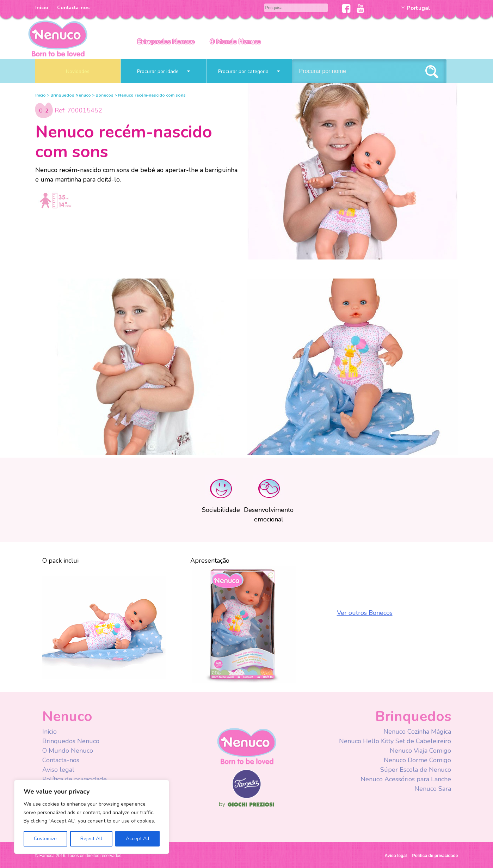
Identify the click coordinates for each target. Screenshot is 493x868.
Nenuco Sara (433, 789)
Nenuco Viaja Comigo (420, 751)
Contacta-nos (73, 8)
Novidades (78, 71)
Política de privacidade (75, 779)
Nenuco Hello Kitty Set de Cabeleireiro (395, 741)
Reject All (91, 839)
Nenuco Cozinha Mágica (417, 732)
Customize (45, 839)
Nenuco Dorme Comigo (417, 760)
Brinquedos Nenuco (166, 42)
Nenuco (247, 746)
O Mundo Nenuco (235, 42)
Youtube (360, 8)
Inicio (41, 95)
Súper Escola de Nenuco (416, 770)
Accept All (138, 839)
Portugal (419, 8)
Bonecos (104, 95)
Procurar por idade (164, 71)
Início (42, 8)
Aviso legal (58, 770)
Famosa (247, 797)
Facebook (346, 8)
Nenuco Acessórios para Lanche (406, 779)
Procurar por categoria (249, 71)
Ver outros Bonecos (365, 613)
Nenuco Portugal (58, 38)
